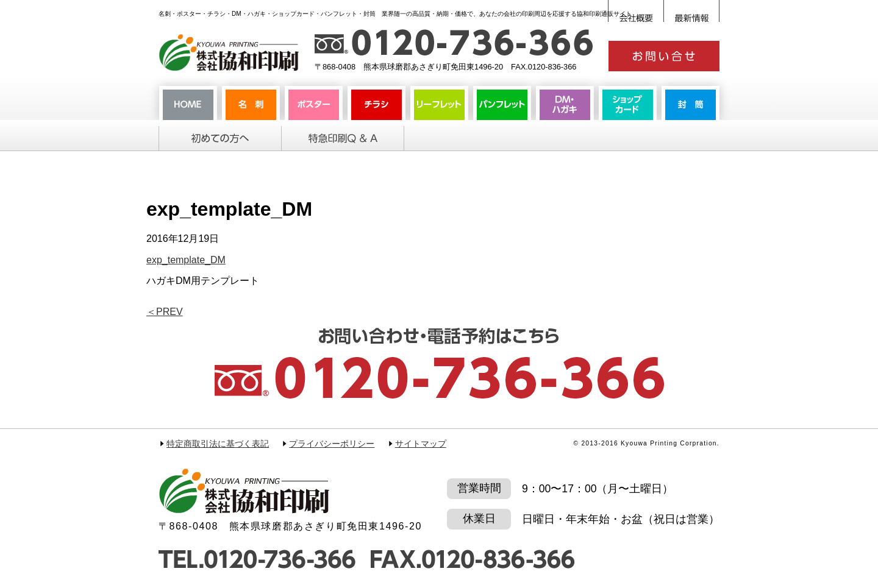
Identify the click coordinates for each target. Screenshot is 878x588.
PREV (165, 312)
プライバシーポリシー (332, 444)
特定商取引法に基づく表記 (218, 444)
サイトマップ (421, 444)
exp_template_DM (186, 260)
